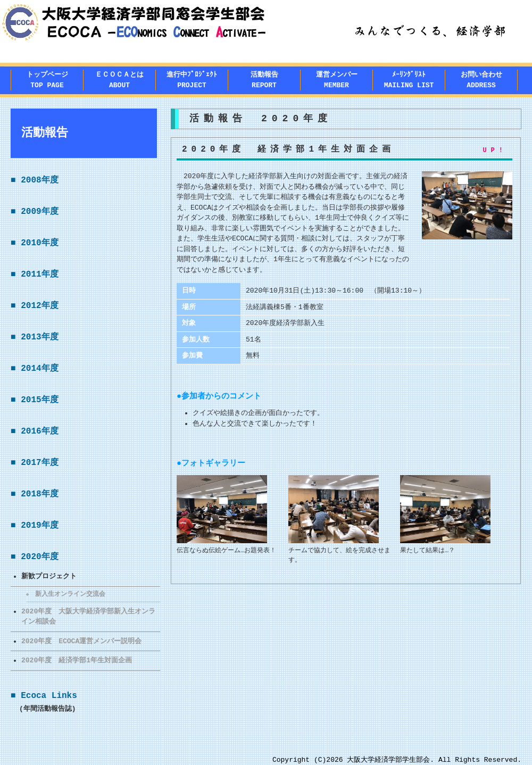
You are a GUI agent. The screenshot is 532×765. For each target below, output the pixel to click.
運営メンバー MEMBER (337, 80)
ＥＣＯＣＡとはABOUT (119, 80)
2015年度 (39, 400)
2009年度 (39, 212)
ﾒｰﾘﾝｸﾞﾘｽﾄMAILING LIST (409, 80)
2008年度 (39, 180)
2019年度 (39, 526)
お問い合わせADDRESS (481, 80)
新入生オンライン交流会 (71, 594)
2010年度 (39, 243)
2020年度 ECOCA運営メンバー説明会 (81, 641)
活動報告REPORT (264, 80)
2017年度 (39, 463)
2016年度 (39, 431)
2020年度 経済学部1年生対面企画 (77, 660)
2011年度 (39, 275)
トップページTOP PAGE (47, 80)
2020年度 (39, 557)
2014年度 (39, 369)
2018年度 (39, 494)
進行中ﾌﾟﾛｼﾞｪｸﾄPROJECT (192, 80)
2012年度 (39, 306)
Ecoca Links (49, 696)
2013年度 (39, 337)
